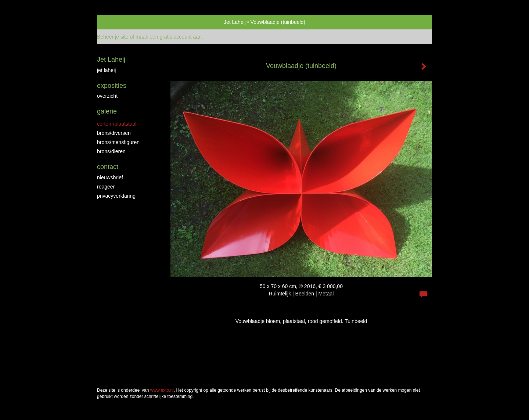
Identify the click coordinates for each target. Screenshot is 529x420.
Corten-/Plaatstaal (117, 124)
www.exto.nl (162, 390)
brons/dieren (111, 151)
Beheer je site (113, 37)
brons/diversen (114, 133)
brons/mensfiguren (118, 142)
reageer (106, 187)
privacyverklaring (116, 196)
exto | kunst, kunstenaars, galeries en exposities (118, 22)
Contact (108, 167)
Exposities (112, 86)
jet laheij (106, 70)
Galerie (107, 111)
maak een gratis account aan (169, 37)
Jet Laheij (235, 22)
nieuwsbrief (110, 177)
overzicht (107, 96)
